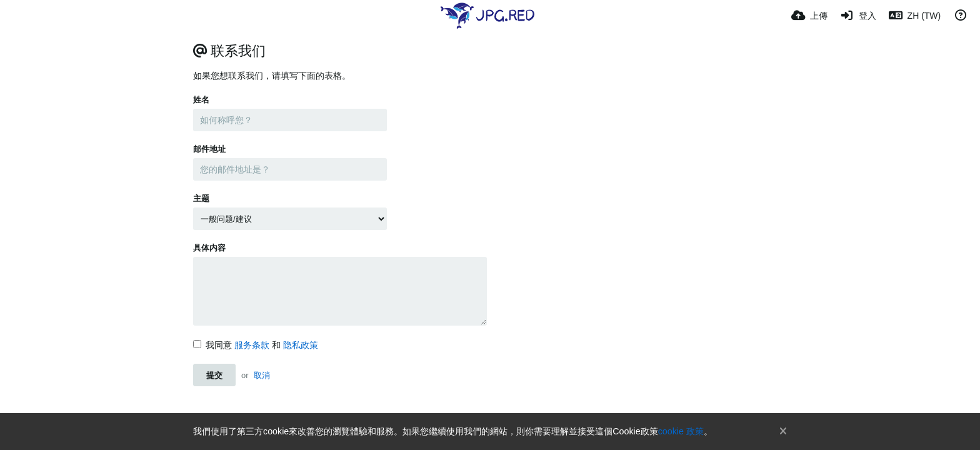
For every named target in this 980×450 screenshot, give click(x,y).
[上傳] (809, 16)
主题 (201, 198)
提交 (214, 375)
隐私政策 (301, 345)
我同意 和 (256, 345)
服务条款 (252, 345)
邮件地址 (209, 149)
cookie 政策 (681, 431)
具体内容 (209, 248)
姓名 (201, 100)
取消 (262, 375)
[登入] (858, 16)
